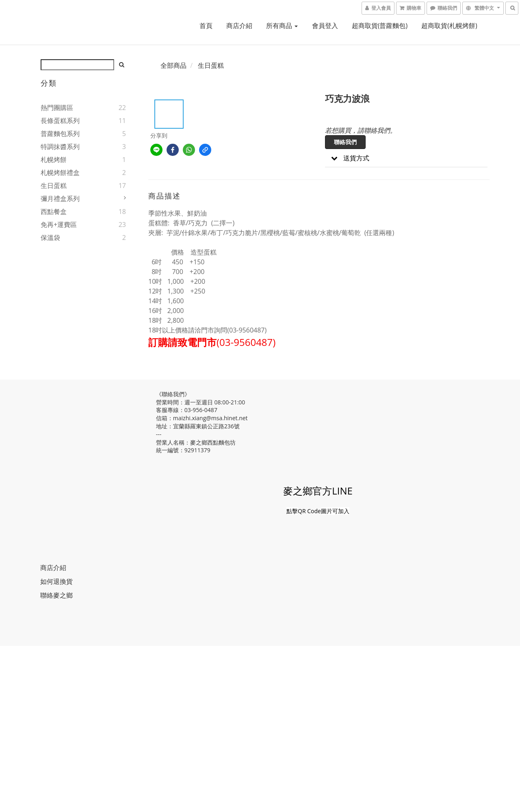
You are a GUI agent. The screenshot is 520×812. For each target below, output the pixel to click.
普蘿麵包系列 (60, 134)
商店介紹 (239, 26)
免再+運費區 (59, 225)
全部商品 (173, 65)
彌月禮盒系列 (60, 199)
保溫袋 (50, 238)
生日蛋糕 (54, 186)
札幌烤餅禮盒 (60, 173)
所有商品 (282, 26)
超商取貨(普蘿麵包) (380, 26)
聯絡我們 (345, 142)
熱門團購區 (57, 108)
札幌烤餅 (54, 160)
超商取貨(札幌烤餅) (449, 26)
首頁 (206, 26)
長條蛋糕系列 (60, 121)
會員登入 (325, 26)
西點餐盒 (54, 212)
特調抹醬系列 (60, 147)
